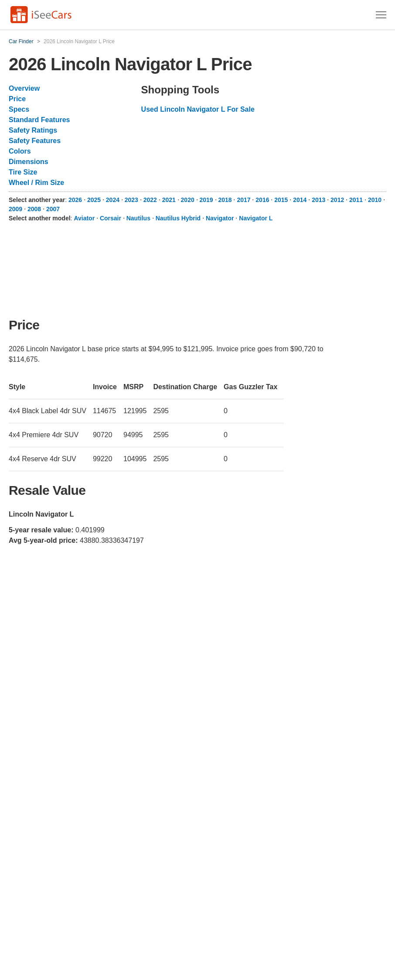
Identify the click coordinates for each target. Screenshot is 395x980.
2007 (53, 209)
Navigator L (256, 218)
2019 (206, 200)
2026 (75, 200)
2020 (188, 200)
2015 (281, 200)
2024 (113, 200)
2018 (225, 200)
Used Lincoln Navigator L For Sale (198, 109)
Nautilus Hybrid (178, 218)
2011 (356, 200)
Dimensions (29, 162)
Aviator (84, 218)
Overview (24, 88)
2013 (318, 200)
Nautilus (138, 218)
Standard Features (39, 120)
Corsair (111, 218)
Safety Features (35, 141)
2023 (131, 200)
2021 (169, 200)
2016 (262, 200)
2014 (300, 200)
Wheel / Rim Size (36, 183)
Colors (20, 151)
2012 (337, 200)
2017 (243, 200)
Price (17, 99)
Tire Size (23, 172)
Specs (19, 109)
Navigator (220, 218)
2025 (94, 200)
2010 (375, 200)
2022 (150, 200)
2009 (15, 209)
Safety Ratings (33, 130)
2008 (34, 209)
